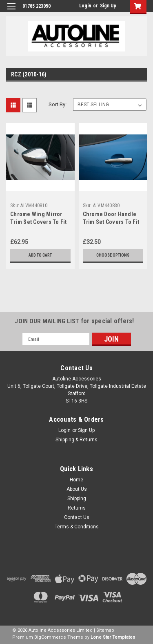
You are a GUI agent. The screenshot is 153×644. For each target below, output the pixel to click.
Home (76, 480)
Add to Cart (40, 255)
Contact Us (77, 517)
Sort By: (58, 104)
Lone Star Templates (113, 637)
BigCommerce (50, 637)
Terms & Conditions (77, 527)
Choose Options (113, 255)
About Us (77, 489)
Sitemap (105, 630)
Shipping (77, 499)
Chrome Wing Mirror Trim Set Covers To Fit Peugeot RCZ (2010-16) (40, 222)
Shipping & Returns (76, 440)
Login (85, 6)
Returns (77, 508)
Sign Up (108, 6)
